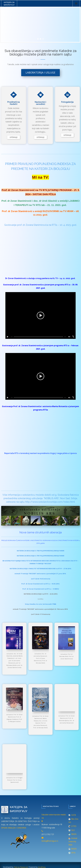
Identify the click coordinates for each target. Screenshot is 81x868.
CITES (72, 826)
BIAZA (73, 849)
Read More (14, 137)
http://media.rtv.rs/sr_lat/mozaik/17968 (40, 604)
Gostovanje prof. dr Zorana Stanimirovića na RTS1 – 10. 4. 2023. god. (40, 225)
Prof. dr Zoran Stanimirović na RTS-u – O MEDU (41, 589)
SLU (72, 830)
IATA (72, 853)
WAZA (72, 834)
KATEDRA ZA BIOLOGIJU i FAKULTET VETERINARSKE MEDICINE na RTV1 (36, 569)
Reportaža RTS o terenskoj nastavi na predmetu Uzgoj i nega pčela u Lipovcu (41, 453)
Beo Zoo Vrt (73, 821)
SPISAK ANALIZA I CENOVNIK (14, 828)
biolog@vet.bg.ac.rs (50, 841)
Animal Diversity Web (73, 841)
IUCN (72, 815)
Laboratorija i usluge (40, 72)
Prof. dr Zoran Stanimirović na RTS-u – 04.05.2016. (41, 584)
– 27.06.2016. (67, 569)
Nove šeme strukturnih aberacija (41, 532)
